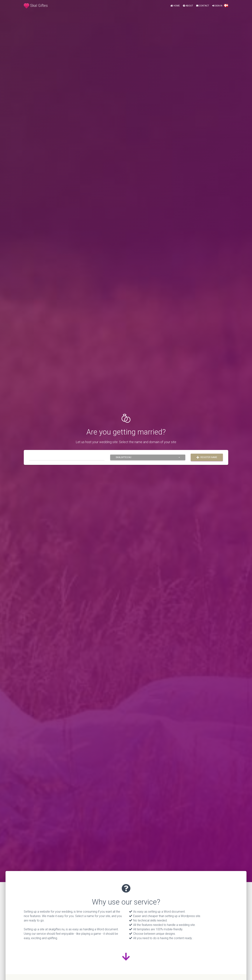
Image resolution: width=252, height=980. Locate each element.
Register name (207, 458)
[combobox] (148, 457)
